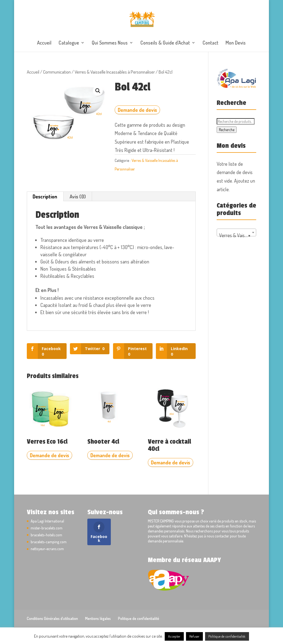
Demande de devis (137, 110)
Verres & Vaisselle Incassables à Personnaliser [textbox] (238, 235)
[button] (98, 91)
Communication (57, 72)
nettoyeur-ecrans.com (47, 549)
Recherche (227, 130)
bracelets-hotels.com (46, 535)
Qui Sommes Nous (110, 43)
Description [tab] (45, 196)
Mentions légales (98, 618)
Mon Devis (236, 43)
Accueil (44, 43)
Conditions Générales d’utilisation (52, 618)
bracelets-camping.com (49, 542)
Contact (210, 43)
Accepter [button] (174, 636)
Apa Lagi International (47, 521)
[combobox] (236, 232)
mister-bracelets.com (47, 528)
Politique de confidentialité (139, 618)
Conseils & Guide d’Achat (165, 43)
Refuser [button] (194, 636)
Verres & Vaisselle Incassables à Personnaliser (115, 72)
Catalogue (69, 43)
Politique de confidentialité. (227, 636)
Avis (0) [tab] (78, 196)
